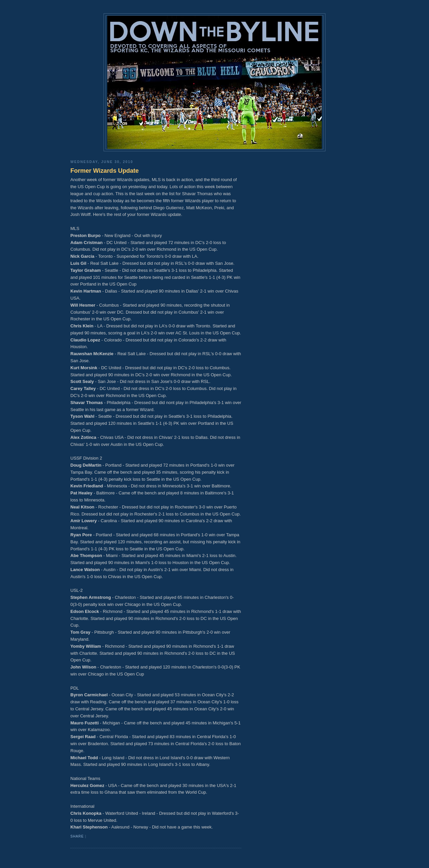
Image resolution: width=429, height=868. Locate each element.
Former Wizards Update (105, 171)
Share (77, 836)
